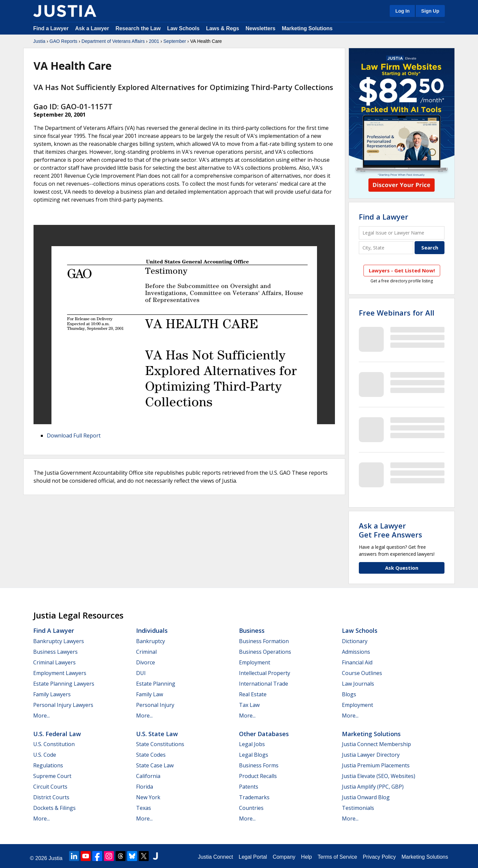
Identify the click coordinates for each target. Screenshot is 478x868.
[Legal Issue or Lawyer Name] (402, 233)
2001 (154, 41)
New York (148, 797)
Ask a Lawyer (93, 28)
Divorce (146, 662)
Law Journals (358, 684)
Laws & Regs (223, 28)
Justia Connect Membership (376, 744)
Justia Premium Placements (376, 765)
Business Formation (264, 641)
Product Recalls (258, 776)
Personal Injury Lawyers (63, 705)
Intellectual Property (265, 673)
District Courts (51, 797)
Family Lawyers (52, 694)
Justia (39, 41)
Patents (249, 787)
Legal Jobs (252, 744)
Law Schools (183, 28)
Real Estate (253, 694)
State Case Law (155, 765)
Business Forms (259, 765)
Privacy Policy (379, 857)
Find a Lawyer (51, 28)
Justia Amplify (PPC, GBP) (373, 787)
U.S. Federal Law (57, 734)
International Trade (264, 684)
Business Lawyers (55, 652)
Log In (402, 11)
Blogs (349, 694)
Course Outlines (362, 673)
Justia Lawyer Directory (371, 755)
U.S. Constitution (54, 744)
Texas (144, 808)
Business (252, 630)
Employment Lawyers (60, 673)
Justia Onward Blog (366, 797)
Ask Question (402, 568)
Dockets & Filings (54, 808)
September (175, 41)
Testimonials (358, 808)
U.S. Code (45, 755)
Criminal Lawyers (54, 662)
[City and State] (386, 248)
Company (284, 857)
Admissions (356, 652)
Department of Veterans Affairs (113, 41)
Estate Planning (156, 684)
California (148, 776)
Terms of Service (337, 857)
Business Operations (265, 652)
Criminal (146, 652)
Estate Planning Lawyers (64, 684)
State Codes (151, 755)
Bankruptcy (151, 641)
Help (307, 857)
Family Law (150, 694)
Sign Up (430, 11)
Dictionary (355, 641)
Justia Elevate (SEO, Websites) (379, 776)
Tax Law (249, 705)
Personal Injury (155, 705)
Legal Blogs (254, 755)
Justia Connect (215, 857)
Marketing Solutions (307, 28)
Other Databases (264, 734)
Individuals (152, 630)
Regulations (48, 765)
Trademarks (254, 797)
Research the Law (138, 28)
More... (41, 716)
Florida (145, 787)
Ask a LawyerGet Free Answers (391, 530)
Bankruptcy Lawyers (59, 641)
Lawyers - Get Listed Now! (402, 270)
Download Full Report (74, 435)
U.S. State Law (157, 734)
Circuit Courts (50, 787)
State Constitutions (160, 744)
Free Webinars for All (397, 313)
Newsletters (261, 28)
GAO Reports (63, 41)
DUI (141, 673)
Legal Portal (253, 857)
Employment (255, 662)
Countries (251, 808)
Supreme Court (52, 776)
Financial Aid (357, 662)
